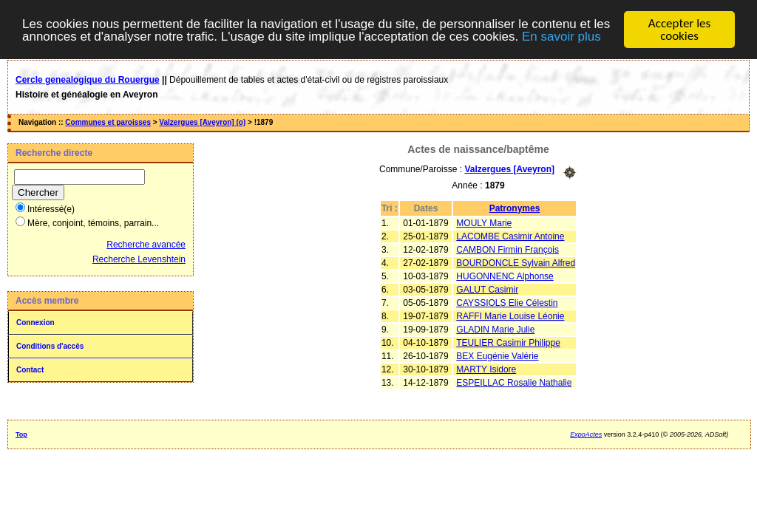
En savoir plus (561, 37)
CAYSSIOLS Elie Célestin (507, 302)
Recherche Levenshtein (139, 259)
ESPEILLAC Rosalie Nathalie (514, 382)
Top (21, 434)
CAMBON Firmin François (508, 249)
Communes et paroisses (108, 122)
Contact (30, 370)
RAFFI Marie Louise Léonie (510, 316)
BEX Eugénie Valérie (497, 355)
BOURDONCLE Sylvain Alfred (516, 262)
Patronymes (515, 208)
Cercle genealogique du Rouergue (88, 80)
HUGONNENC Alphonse (505, 276)
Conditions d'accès (50, 346)
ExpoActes (586, 434)
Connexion (35, 323)
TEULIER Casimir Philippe (508, 342)
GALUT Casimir (487, 289)
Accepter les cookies (679, 30)
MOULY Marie (484, 222)
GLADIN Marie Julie (495, 329)
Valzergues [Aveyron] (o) (202, 122)
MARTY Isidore (486, 369)
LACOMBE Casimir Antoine (510, 236)
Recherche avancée (146, 245)
